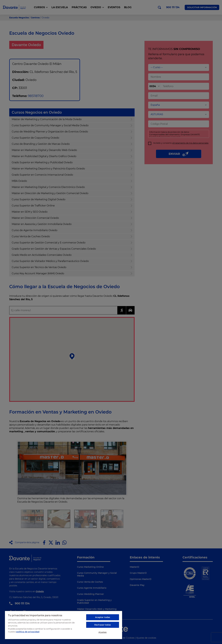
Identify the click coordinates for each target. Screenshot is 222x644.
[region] (64, 625)
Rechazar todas (103, 625)
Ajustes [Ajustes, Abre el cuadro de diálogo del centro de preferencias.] (103, 632)
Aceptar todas (103, 617)
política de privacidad (28, 632)
